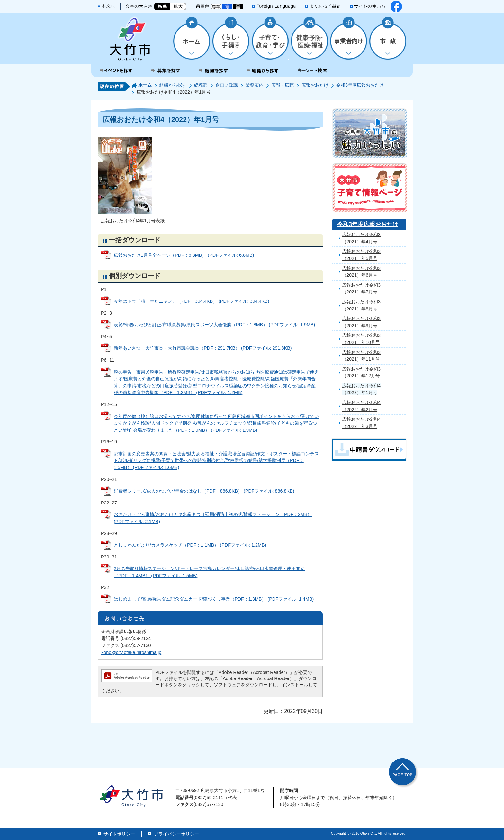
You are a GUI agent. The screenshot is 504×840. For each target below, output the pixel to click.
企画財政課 (227, 85)
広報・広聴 (283, 85)
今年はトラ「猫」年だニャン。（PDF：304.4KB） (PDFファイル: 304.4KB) (192, 301)
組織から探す (173, 85)
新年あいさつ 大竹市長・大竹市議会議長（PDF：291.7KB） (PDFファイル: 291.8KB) (203, 348)
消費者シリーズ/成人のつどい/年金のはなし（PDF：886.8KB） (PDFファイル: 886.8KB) (204, 491)
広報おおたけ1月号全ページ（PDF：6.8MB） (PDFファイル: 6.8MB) (184, 255)
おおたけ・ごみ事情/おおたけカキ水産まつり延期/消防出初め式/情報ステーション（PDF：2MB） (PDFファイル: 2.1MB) (213, 518)
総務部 (201, 85)
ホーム (145, 85)
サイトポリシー (119, 834)
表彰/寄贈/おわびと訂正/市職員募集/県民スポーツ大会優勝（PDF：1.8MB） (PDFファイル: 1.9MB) (214, 325)
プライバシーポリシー (176, 834)
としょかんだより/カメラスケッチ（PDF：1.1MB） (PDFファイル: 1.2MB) (190, 545)
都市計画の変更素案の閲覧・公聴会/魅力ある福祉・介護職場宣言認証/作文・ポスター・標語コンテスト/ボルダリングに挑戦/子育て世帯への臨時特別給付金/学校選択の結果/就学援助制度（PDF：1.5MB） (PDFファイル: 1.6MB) (216, 461)
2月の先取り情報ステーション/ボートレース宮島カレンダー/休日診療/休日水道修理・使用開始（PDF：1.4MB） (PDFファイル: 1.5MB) (209, 572)
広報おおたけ (315, 85)
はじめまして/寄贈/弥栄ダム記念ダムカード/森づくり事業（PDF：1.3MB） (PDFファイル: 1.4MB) (214, 599)
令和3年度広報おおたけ (360, 85)
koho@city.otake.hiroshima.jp (131, 652)
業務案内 (255, 85)
